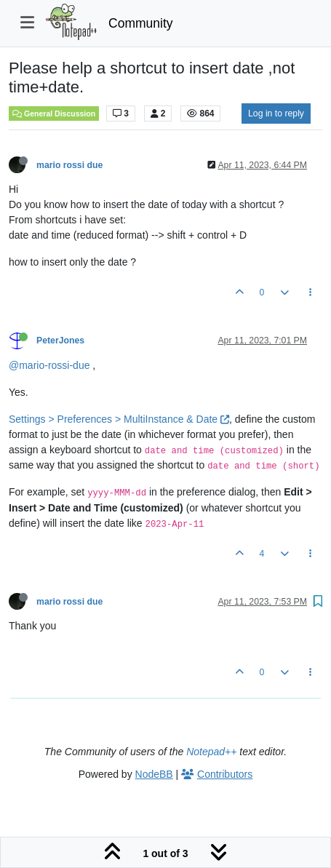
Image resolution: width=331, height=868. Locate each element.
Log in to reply (276, 114)
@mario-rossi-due (49, 365)
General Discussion (54, 114)
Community (141, 23)
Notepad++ (211, 752)
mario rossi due (69, 165)
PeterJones (60, 341)
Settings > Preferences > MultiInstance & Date (119, 419)
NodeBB (154, 774)
